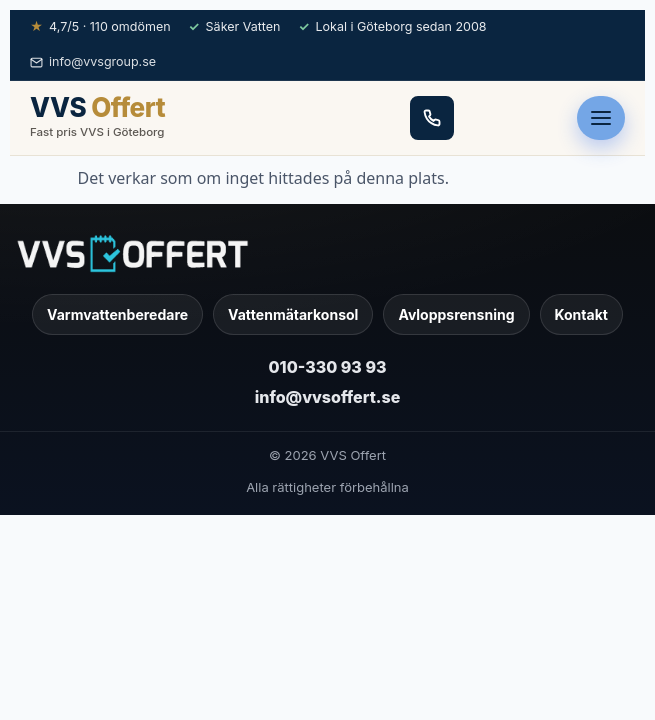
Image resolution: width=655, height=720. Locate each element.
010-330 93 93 (328, 367)
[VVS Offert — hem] (97, 118)
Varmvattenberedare (117, 314)
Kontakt (581, 314)
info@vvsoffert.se (328, 397)
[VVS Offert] (327, 253)
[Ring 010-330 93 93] (432, 118)
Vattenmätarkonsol (293, 314)
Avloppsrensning (456, 314)
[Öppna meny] (601, 118)
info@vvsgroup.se (93, 61)
